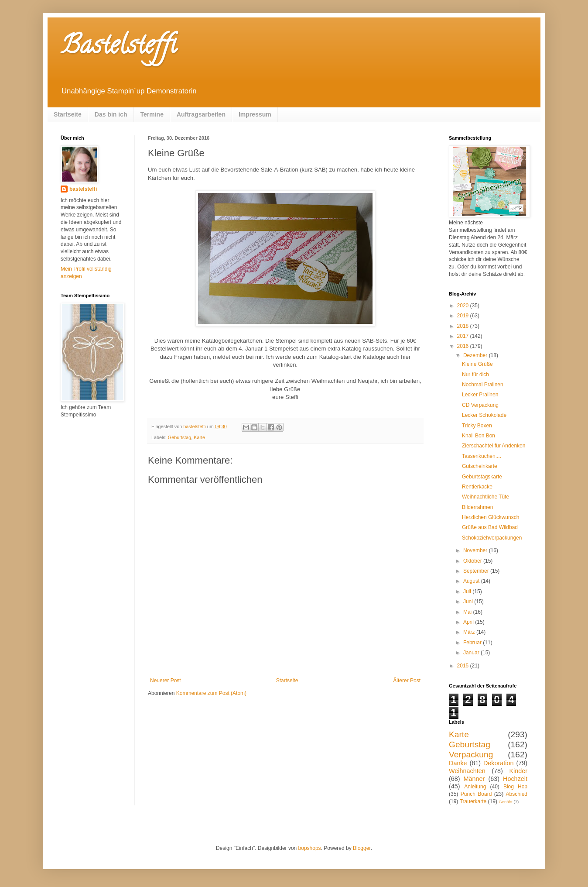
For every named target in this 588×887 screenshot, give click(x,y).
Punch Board (476, 794)
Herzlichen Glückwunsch (491, 517)
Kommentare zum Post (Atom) (211, 693)
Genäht (505, 802)
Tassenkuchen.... (482, 456)
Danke (458, 763)
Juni (469, 602)
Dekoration (499, 763)
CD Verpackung (480, 405)
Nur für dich (475, 375)
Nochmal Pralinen (483, 385)
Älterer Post (407, 681)
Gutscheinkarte (480, 466)
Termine (152, 114)
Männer (474, 779)
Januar (472, 653)
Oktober (473, 561)
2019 (464, 316)
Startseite (68, 114)
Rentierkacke (477, 487)
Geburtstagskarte (482, 477)
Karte (199, 437)
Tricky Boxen (477, 426)
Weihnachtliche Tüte (485, 497)
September (477, 571)
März (470, 632)
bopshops (310, 848)
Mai (468, 612)
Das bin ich (111, 114)
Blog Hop (515, 787)
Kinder (518, 771)
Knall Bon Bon (479, 436)
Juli (468, 591)
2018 (464, 326)
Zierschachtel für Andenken (494, 446)
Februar (473, 643)
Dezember (476, 355)
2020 (464, 306)
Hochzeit (515, 779)
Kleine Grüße (477, 364)
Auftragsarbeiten (201, 114)
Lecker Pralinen (480, 395)
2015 (464, 666)
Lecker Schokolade (484, 415)
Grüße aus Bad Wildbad (490, 527)
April (469, 622)
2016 (464, 346)
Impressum (255, 114)
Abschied (517, 794)
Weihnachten (467, 771)
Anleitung (475, 787)
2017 (464, 336)
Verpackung (471, 755)
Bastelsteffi (118, 48)
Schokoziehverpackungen (492, 538)
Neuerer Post (166, 681)
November (476, 550)
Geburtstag (179, 437)
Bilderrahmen (477, 507)
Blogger (362, 848)
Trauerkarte (473, 801)
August (472, 581)
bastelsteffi (83, 189)
